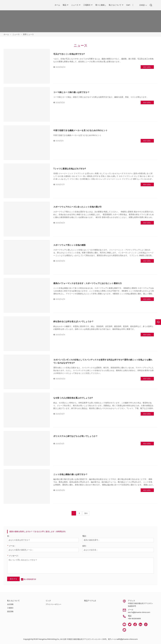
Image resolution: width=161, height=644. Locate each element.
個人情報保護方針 (30, 579)
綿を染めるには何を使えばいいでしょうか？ (73, 321)
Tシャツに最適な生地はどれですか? (70, 169)
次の (86, 513)
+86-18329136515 (134, 619)
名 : (8, 536)
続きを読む (147, 67)
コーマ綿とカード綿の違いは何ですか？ (71, 92)
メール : (11, 546)
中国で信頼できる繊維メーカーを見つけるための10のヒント (80, 130)
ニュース (16, 34)
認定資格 (10, 611)
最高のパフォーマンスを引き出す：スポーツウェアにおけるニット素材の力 (88, 283)
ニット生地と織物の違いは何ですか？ (70, 474)
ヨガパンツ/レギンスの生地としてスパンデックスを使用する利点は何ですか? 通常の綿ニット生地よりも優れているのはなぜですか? (103, 361)
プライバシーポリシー (53, 604)
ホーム (6, 34)
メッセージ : (13, 556)
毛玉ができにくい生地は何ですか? (69, 54)
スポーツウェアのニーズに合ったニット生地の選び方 (77, 207)
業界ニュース (28, 34)
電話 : (84, 536)
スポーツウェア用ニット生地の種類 (69, 245)
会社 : (84, 546)
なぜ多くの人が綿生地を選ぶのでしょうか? (73, 398)
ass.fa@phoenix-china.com (139, 612)
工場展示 (10, 608)
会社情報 (10, 604)
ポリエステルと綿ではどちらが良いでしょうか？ (75, 436)
